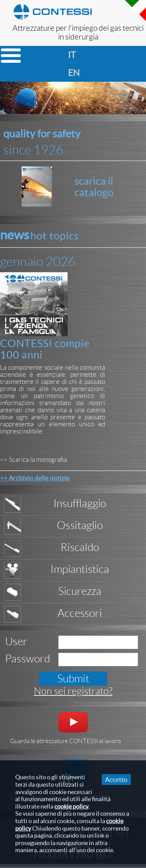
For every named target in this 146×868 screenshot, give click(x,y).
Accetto (116, 780)
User (16, 641)
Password (28, 659)
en (71, 73)
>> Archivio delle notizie (35, 478)
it (71, 55)
